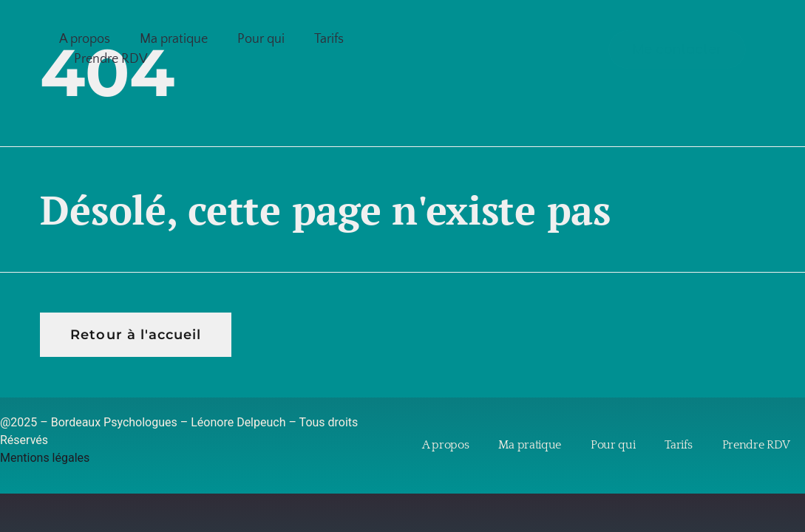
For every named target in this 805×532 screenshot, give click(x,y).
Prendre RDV (111, 59)
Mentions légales (45, 458)
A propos (85, 39)
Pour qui (261, 39)
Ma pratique (174, 39)
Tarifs (329, 39)
